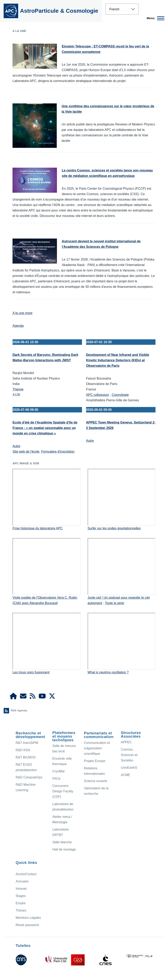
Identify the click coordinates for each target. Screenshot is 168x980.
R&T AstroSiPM (27, 743)
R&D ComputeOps (29, 777)
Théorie (18, 389)
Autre (16, 446)
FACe (56, 779)
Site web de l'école (26, 452)
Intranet (21, 889)
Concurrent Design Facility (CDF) (63, 791)
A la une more (23, 313)
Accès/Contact (26, 874)
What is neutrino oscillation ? (108, 672)
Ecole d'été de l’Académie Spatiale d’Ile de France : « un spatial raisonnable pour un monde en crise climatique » (45, 428)
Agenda (18, 326)
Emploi (20, 903)
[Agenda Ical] (33, 697)
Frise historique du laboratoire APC (38, 528)
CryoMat (58, 771)
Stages (21, 896)
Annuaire (22, 881)
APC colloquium (98, 395)
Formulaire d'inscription (58, 452)
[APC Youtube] (42, 697)
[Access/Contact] (23, 697)
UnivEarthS (129, 768)
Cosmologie (120, 395)
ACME (125, 775)
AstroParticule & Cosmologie (59, 11)
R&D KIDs (23, 750)
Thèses (21, 910)
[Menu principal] (154, 18)
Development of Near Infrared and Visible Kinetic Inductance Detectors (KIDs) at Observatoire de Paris (118, 360)
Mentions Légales (28, 918)
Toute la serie (114, 603)
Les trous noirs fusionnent (31, 672)
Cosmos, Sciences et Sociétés (129, 755)
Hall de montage (64, 849)
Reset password (27, 925)
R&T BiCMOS (25, 757)
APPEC (126, 742)
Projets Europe (94, 761)
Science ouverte (95, 781)
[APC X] (52, 697)
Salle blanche (62, 842)
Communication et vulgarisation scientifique (97, 748)
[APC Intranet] (13, 697)
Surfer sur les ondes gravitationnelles (114, 528)
